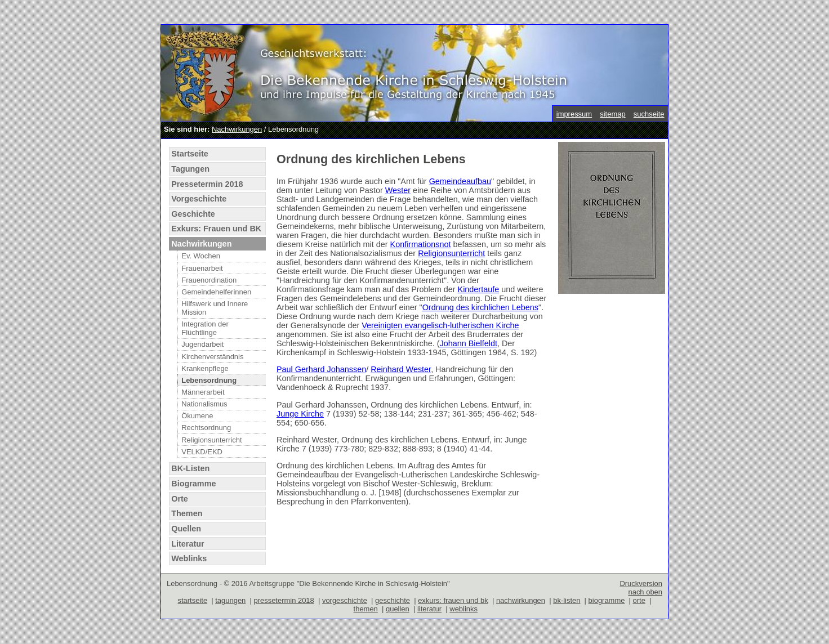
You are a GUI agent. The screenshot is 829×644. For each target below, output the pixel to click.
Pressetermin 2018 (207, 184)
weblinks (463, 609)
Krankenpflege (205, 368)
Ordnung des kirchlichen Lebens (480, 307)
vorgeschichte (345, 600)
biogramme (607, 600)
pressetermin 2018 (284, 600)
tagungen (230, 600)
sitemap (612, 114)
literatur (429, 609)
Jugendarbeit (202, 344)
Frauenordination (209, 280)
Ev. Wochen (201, 256)
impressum (574, 114)
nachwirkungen (521, 600)
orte (639, 600)
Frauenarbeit (202, 268)
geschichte (393, 600)
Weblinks (189, 558)
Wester (398, 190)
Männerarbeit (203, 392)
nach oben (645, 592)
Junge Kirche (300, 414)
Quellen (186, 529)
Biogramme (193, 484)
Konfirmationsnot (421, 244)
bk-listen (567, 600)
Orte (180, 499)
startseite (193, 600)
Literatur (188, 544)
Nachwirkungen (237, 129)
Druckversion (641, 583)
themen (366, 609)
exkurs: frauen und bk (453, 600)
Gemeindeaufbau (460, 181)
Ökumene (197, 416)
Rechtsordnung (206, 428)
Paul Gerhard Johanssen (321, 369)
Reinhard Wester (401, 369)
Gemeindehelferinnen (216, 292)
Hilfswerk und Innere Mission (215, 308)
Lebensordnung (209, 380)
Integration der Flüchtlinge (205, 328)
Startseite (190, 154)
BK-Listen (190, 468)
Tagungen (190, 169)
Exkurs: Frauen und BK (216, 229)
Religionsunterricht (211, 440)
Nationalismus (204, 404)
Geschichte (193, 214)
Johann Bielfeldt (469, 343)
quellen (398, 609)
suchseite (649, 114)
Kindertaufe (479, 289)
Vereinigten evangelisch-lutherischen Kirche (440, 325)
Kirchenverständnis (212, 357)
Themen (187, 513)
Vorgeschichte (199, 199)
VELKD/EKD (202, 452)
